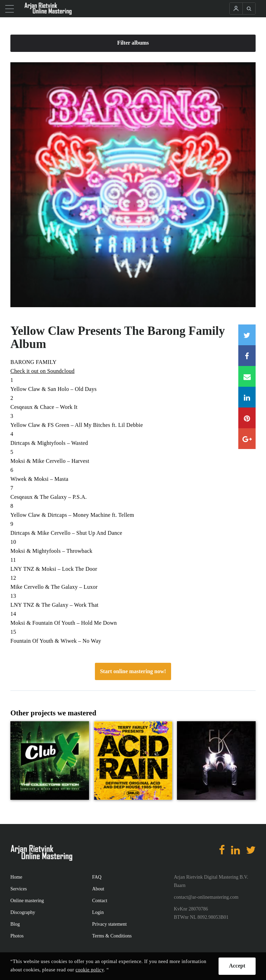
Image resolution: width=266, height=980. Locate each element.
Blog (15, 924)
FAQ (97, 877)
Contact (100, 901)
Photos (17, 936)
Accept (237, 966)
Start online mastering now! (133, 671)
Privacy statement (109, 924)
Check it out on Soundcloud (42, 371)
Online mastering (27, 901)
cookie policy (90, 970)
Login (98, 912)
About (98, 889)
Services (19, 889)
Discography (23, 912)
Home (16, 877)
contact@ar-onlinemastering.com (206, 897)
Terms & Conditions (112, 936)
